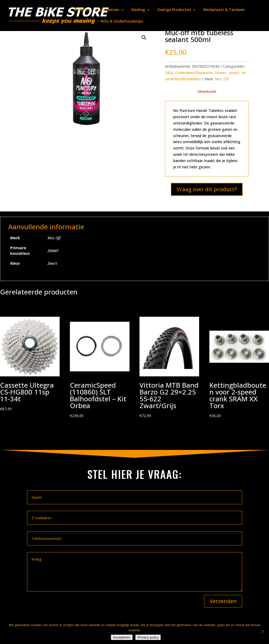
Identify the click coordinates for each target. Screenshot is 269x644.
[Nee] (262, 631)
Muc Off (222, 79)
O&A (169, 73)
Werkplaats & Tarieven (224, 10)
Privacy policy (148, 637)
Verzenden (223, 601)
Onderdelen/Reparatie (194, 73)
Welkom (81, 10)
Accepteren (122, 637)
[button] (144, 38)
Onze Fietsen (107, 10)
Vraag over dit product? (207, 189)
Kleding (138, 10)
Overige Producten (174, 10)
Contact (82, 22)
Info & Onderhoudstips (122, 22)
